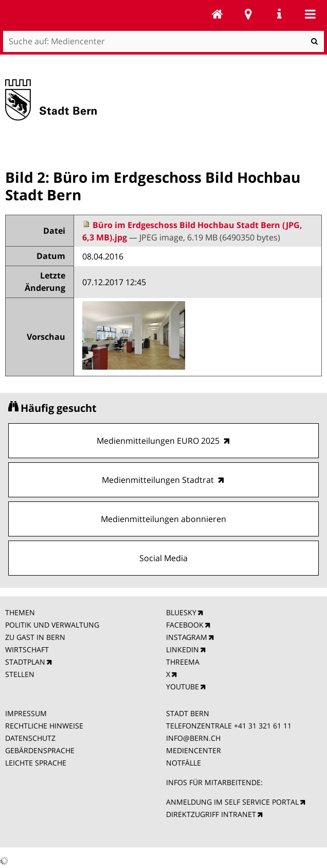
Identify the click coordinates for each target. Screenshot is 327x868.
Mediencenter (217, 14)
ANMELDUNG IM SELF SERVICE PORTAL (232, 802)
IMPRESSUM (26, 713)
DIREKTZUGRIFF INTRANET (211, 814)
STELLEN (20, 674)
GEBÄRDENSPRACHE (40, 750)
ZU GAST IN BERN (35, 637)
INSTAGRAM (187, 637)
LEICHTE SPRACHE (36, 763)
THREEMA (183, 662)
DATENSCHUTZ (30, 738)
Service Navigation (279, 14)
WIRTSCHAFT (27, 649)
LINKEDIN (183, 649)
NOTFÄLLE (184, 763)
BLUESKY (181, 612)
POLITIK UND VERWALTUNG (52, 625)
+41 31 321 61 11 (263, 726)
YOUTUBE (183, 687)
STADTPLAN (25, 662)
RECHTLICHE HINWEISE (44, 726)
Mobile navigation (310, 14)
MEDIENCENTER (194, 750)
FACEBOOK (185, 625)
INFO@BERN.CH (193, 738)
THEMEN (20, 612)
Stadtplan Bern (248, 14)
